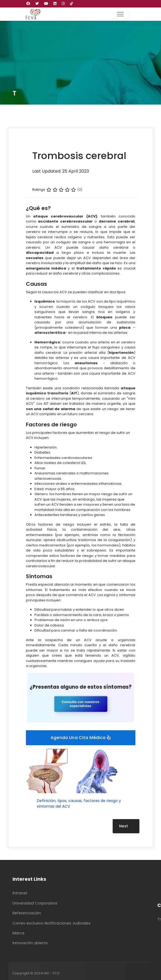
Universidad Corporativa (35, 903)
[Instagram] (63, 4)
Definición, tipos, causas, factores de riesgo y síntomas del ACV (79, 804)
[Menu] (120, 14)
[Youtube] (46, 4)
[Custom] (71, 4)
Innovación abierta (30, 943)
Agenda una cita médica (80, 738)
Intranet (20, 893)
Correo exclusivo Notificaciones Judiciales (52, 923)
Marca (18, 933)
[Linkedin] (55, 4)
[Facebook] (28, 4)
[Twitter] (37, 4)
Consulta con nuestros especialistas (80, 704)
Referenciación (27, 913)
